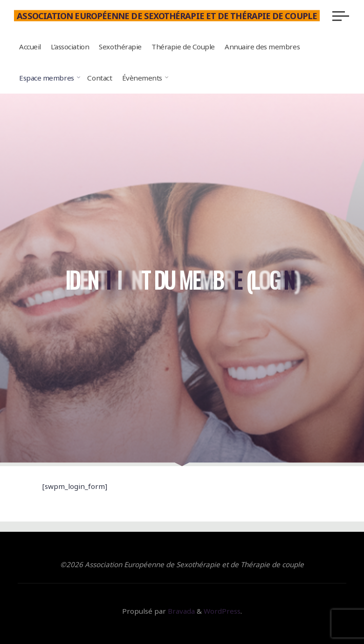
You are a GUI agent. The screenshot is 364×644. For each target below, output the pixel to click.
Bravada (180, 611)
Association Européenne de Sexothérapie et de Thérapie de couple (167, 15)
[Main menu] (341, 16)
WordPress (222, 611)
